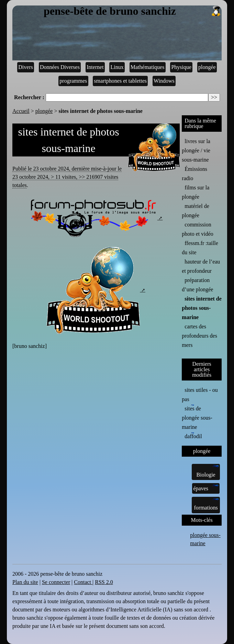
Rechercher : (29, 97)
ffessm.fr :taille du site (200, 248)
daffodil (193, 436)
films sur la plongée (196, 192)
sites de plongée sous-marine (197, 417)
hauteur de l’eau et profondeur (201, 266)
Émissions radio (194, 174)
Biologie (208, 471)
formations (206, 505)
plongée (207, 67)
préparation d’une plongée (197, 285)
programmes (73, 81)
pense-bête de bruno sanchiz (133, 11)
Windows (164, 81)
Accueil (21, 111)
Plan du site (25, 582)
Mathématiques (148, 67)
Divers (26, 67)
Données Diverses (60, 67)
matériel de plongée (196, 211)
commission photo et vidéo (198, 229)
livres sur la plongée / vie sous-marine (196, 150)
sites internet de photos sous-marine (202, 308)
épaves (206, 488)
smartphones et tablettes (120, 81)
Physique (181, 67)
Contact (83, 582)
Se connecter (56, 582)
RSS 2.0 (104, 582)
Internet (95, 67)
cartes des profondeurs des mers (199, 336)
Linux (117, 67)
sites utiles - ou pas (200, 395)
